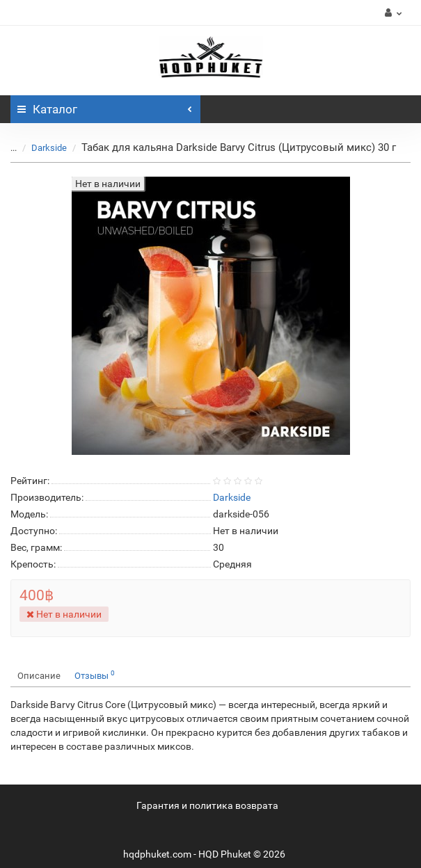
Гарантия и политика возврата (207, 805)
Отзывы (95, 675)
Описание (39, 676)
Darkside (49, 148)
